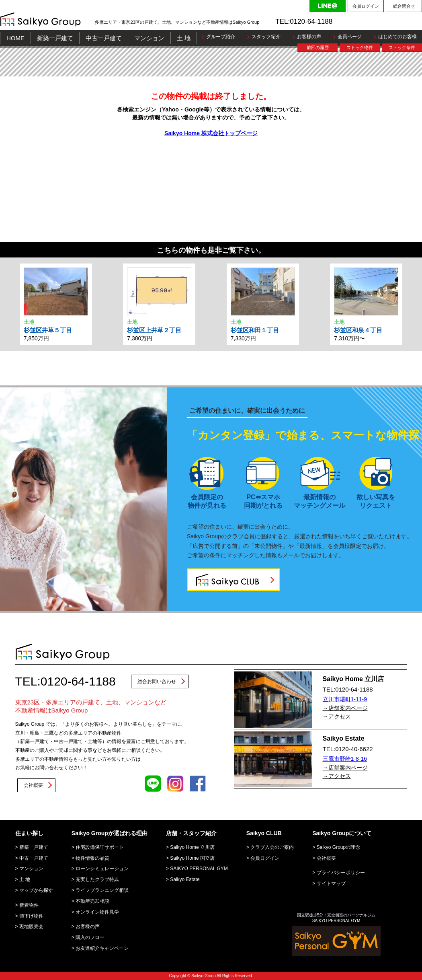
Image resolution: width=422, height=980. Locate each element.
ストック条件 (402, 47)
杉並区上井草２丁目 (154, 330)
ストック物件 (360, 47)
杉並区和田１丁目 (255, 330)
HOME (15, 38)
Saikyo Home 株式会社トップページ (211, 133)
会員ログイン (366, 6)
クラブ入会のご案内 (272, 847)
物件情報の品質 (92, 858)
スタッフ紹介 (266, 37)
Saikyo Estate (185, 879)
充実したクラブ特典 (97, 879)
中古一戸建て (104, 38)
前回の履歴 (318, 47)
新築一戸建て (55, 38)
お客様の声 (309, 37)
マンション (149, 38)
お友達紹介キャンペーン (102, 948)
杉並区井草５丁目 (48, 330)
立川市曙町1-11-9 (345, 699)
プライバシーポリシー (341, 873)
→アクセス (337, 716)
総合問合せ (404, 6)
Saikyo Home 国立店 (192, 858)
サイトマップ (331, 883)
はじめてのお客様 (397, 37)
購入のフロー (90, 937)
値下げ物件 (31, 916)
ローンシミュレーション (102, 869)
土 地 (184, 38)
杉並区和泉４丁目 (358, 330)
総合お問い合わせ (157, 681)
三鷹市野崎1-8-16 (345, 759)
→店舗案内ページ (345, 708)
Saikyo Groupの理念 (339, 847)
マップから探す (36, 890)
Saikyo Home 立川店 (192, 847)
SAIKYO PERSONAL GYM (199, 869)
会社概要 (33, 785)
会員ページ (350, 37)
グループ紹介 (221, 37)
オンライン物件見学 (97, 912)
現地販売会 (31, 926)
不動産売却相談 (92, 901)
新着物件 (29, 905)
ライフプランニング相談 (102, 890)
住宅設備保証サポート (100, 847)
